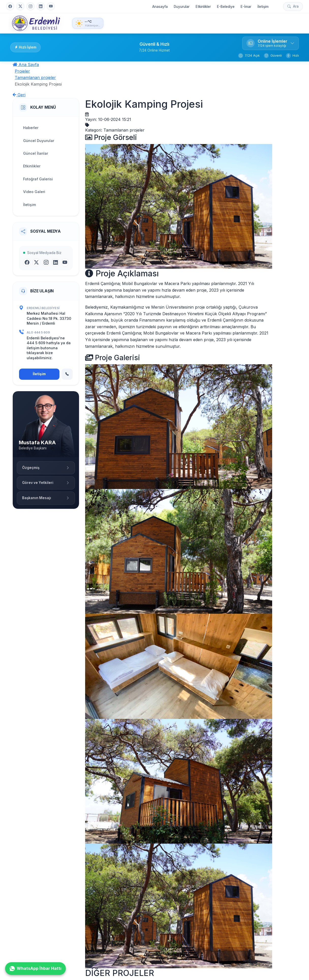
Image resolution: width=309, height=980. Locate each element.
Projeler (22, 71)
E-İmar (246, 7)
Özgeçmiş (46, 468)
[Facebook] (10, 6)
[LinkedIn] (41, 6)
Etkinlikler (203, 7)
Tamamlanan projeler (35, 77)
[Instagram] (30, 6)
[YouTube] (51, 6)
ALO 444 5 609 (38, 332)
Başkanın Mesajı (46, 498)
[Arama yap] (293, 6)
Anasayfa (160, 7)
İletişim (263, 7)
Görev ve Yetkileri (46, 483)
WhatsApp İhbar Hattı (35, 968)
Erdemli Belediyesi (43, 308)
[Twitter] (20, 6)
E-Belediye (226, 7)
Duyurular (182, 7)
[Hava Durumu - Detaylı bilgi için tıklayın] (88, 23)
